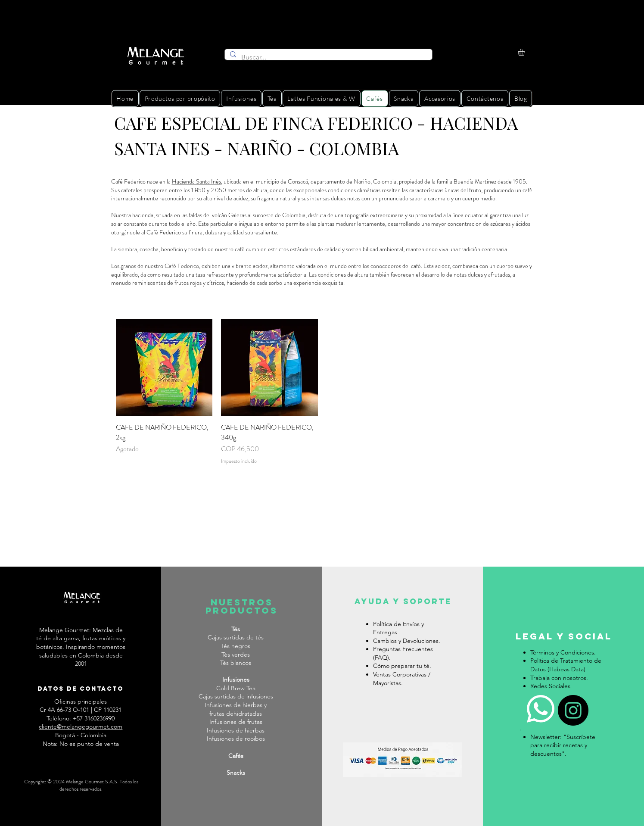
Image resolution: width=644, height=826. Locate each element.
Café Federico (182, 266)
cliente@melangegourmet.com (81, 726)
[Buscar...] (328, 57)
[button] (525, 52)
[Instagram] (573, 710)
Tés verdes (236, 655)
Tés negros (236, 646)
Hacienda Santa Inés (196, 181)
